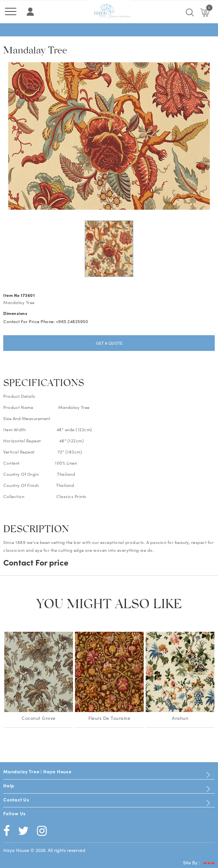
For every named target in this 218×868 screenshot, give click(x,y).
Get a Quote (109, 343)
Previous (8, 680)
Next (210, 680)
